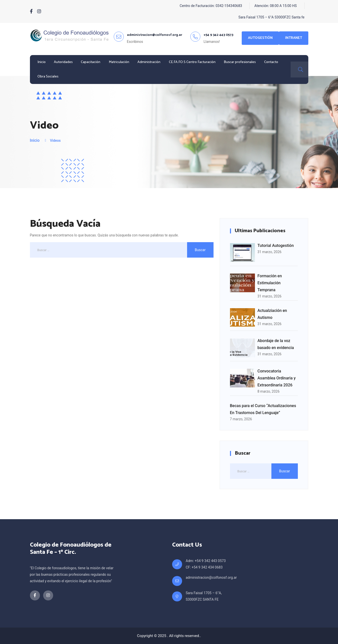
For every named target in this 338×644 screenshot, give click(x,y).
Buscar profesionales (240, 62)
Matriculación (119, 62)
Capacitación (91, 62)
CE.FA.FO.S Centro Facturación (192, 62)
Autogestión (260, 38)
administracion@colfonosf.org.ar (211, 577)
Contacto (271, 62)
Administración (149, 62)
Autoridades (63, 62)
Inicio (42, 62)
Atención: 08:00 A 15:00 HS (276, 6)
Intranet (294, 38)
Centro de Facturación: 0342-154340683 (211, 6)
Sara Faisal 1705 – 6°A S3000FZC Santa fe (272, 17)
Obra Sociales (48, 77)
